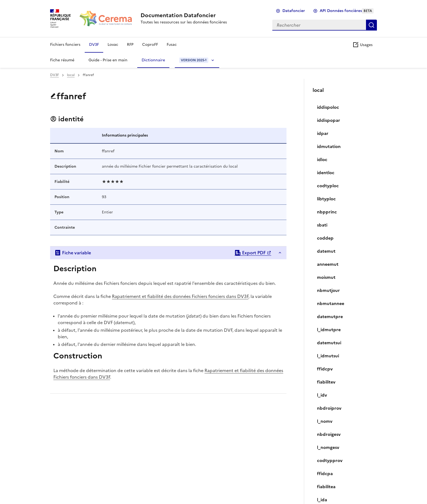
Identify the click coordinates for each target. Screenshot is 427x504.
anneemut (328, 264)
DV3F (94, 45)
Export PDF (250, 253)
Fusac (172, 45)
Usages (362, 45)
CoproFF (150, 45)
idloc (322, 159)
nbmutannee (331, 303)
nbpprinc (327, 212)
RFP (130, 45)
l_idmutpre (329, 330)
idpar (323, 133)
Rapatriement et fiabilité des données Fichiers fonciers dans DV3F (180, 296)
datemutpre (330, 316)
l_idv (322, 395)
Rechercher (371, 25)
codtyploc (328, 186)
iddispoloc (328, 107)
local (71, 75)
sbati (322, 225)
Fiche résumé (62, 60)
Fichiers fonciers (65, 45)
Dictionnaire (153, 60)
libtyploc (326, 199)
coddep (325, 238)
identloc (326, 173)
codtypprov (330, 460)
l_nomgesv (328, 447)
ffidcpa (325, 473)
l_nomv (325, 421)
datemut (326, 251)
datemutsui (329, 343)
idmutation (329, 146)
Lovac (113, 45)
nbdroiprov (329, 408)
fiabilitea (326, 487)
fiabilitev (326, 382)
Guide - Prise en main (108, 60)
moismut (326, 277)
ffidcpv (325, 369)
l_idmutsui (328, 356)
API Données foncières (347, 11)
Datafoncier (294, 11)
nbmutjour (328, 290)
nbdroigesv (329, 434)
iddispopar (329, 120)
